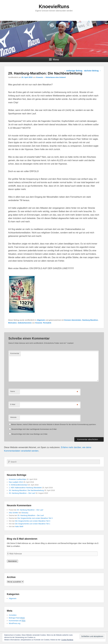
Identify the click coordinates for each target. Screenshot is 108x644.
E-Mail (13, 404)
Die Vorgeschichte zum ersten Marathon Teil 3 (35, 518)
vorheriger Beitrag (73, 71)
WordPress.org (15, 623)
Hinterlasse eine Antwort (56, 77)
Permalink (47, 323)
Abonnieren (12, 561)
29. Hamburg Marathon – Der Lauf (22, 493)
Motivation (13, 323)
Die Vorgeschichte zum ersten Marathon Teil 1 (33, 524)
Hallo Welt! (19, 526)
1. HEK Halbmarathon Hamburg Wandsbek (25, 488)
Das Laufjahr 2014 (16, 482)
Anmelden (13, 615)
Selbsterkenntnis (25, 323)
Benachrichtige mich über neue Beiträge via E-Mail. (30, 434)
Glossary (25, 513)
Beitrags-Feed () (17, 618)
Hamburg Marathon (90, 320)
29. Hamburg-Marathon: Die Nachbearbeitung (26, 490)
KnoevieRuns (54, 7)
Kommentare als (17, 621)
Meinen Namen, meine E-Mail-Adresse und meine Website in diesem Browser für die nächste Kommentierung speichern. (54, 424)
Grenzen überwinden (73, 320)
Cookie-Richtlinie (67, 640)
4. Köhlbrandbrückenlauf (18, 485)
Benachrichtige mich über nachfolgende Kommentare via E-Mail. (34, 429)
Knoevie (40, 77)
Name (13, 391)
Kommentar (15, 353)
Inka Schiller (14, 513)
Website (13, 417)
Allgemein (41, 320)
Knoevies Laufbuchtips (18, 479)
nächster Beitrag (92, 71)
